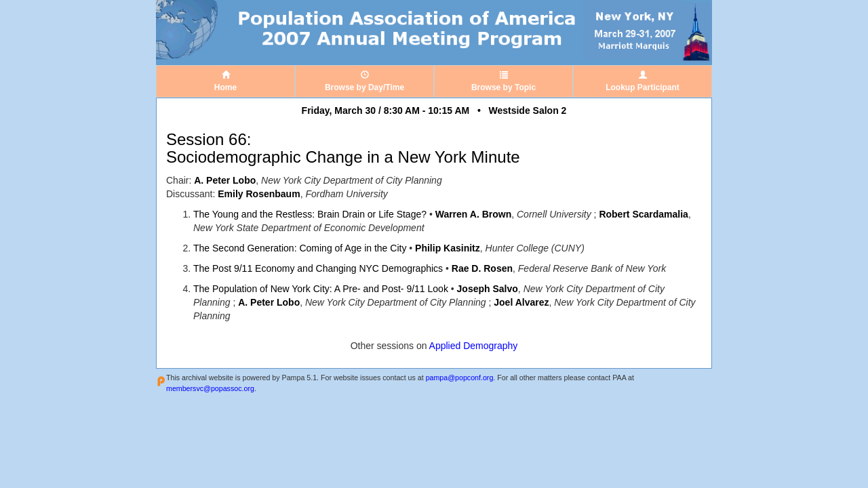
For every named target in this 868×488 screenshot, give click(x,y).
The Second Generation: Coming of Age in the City (300, 248)
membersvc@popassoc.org (210, 388)
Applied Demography (474, 346)
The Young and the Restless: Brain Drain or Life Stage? (310, 214)
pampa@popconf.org (460, 378)
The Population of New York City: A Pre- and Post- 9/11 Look (321, 289)
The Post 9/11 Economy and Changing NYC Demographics (318, 268)
